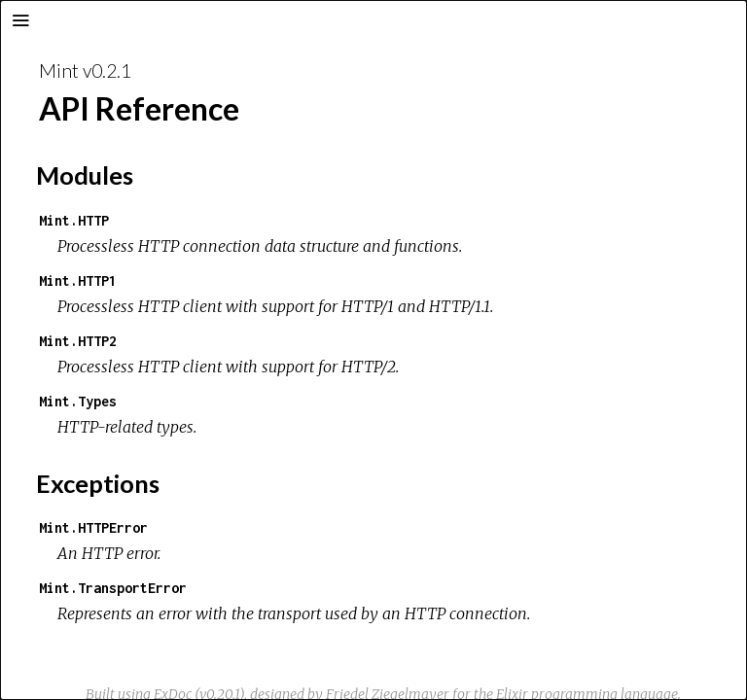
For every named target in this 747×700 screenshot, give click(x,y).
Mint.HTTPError (93, 527)
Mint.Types (78, 401)
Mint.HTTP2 (78, 341)
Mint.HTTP (74, 220)
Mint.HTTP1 (78, 280)
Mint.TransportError (113, 588)
